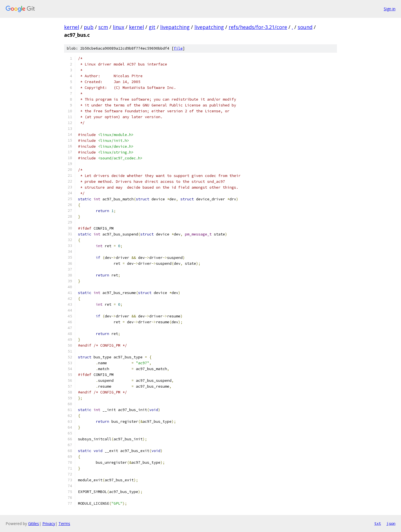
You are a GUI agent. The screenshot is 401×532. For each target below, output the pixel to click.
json (391, 523)
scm (103, 27)
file (178, 48)
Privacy (49, 524)
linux (118, 27)
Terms (64, 524)
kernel (72, 27)
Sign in (390, 9)
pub (89, 27)
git (152, 27)
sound (305, 27)
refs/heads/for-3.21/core (258, 27)
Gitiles (34, 524)
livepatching (175, 27)
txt (378, 523)
